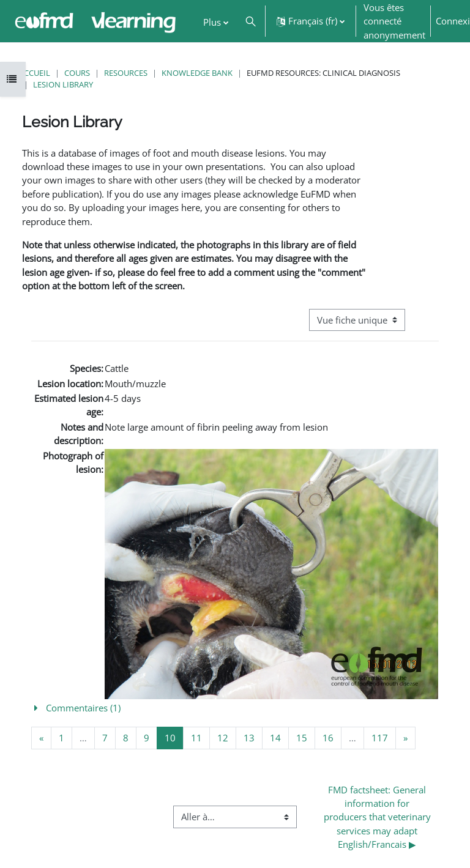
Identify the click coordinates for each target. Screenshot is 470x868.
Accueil (35, 73)
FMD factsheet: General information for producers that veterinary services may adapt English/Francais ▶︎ (379, 817)
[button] (251, 21)
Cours (77, 73)
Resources (126, 73)
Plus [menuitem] (212, 22)
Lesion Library (63, 84)
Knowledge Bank (197, 73)
